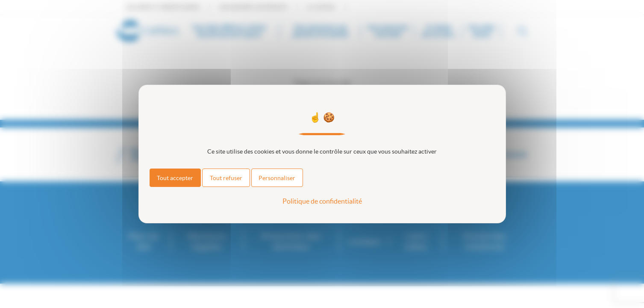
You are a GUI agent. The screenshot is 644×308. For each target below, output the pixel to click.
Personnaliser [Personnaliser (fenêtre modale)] (277, 178)
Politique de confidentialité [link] (322, 201)
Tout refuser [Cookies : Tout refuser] (226, 178)
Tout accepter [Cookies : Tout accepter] (175, 178)
